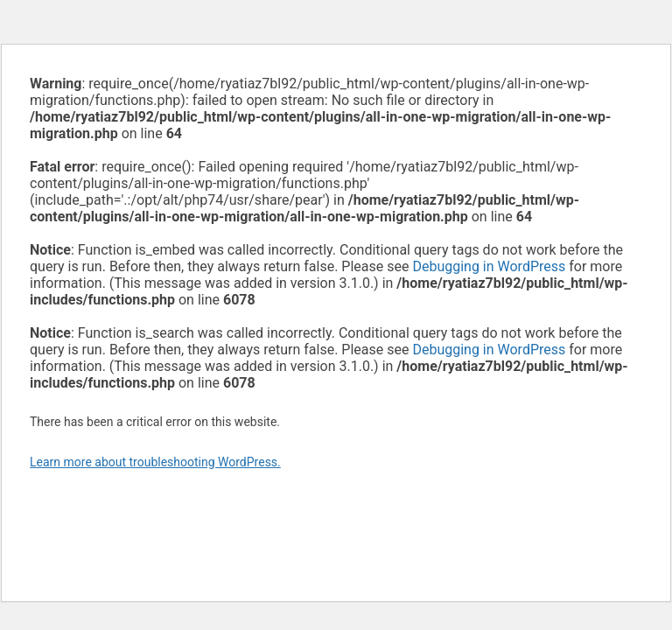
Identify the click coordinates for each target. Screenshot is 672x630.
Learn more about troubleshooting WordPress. (155, 462)
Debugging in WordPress (489, 266)
